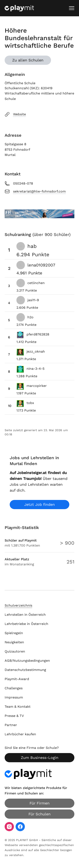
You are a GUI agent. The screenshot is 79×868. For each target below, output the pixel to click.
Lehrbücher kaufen (20, 734)
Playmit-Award (17, 679)
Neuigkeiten (14, 642)
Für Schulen (39, 814)
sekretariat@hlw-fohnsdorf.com (35, 191)
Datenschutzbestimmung (25, 670)
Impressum (14, 697)
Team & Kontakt (18, 707)
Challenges (14, 688)
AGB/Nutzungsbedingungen (27, 661)
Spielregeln (14, 633)
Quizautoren (15, 651)
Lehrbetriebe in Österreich (26, 624)
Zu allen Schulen (28, 60)
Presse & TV (14, 716)
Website (15, 114)
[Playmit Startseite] (19, 8)
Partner (11, 725)
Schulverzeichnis (18, 605)
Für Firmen (39, 803)
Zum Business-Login (40, 758)
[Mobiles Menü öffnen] (72, 8)
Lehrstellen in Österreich (25, 615)
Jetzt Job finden (39, 504)
